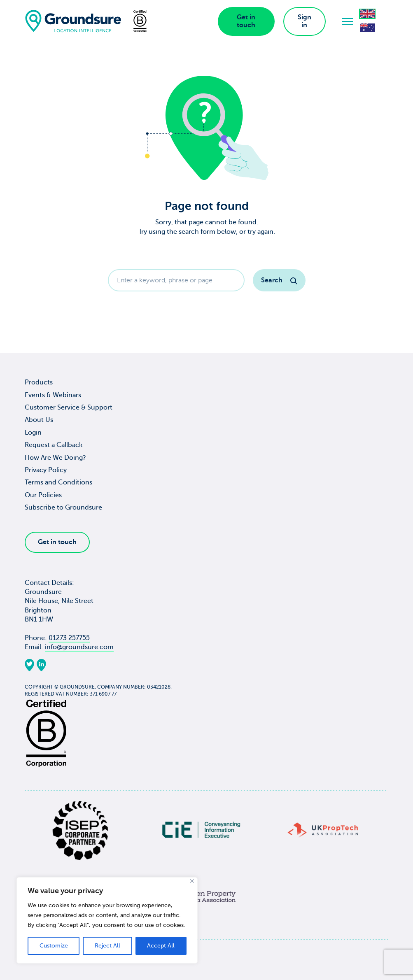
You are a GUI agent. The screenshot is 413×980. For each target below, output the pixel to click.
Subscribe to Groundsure (63, 507)
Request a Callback (54, 445)
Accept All (161, 946)
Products (39, 382)
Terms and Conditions (58, 482)
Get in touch (246, 21)
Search (279, 280)
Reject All (107, 946)
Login (33, 433)
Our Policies (43, 495)
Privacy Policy (46, 470)
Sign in (304, 21)
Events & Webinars (53, 395)
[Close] (192, 881)
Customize (54, 946)
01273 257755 (69, 638)
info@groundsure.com (79, 647)
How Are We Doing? (55, 458)
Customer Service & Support (69, 407)
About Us (39, 420)
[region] (107, 920)
